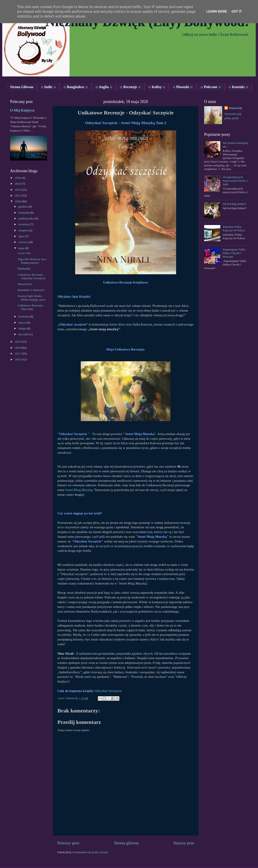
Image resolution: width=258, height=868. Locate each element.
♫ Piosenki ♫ (183, 87)
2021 (18, 195)
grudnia (23, 206)
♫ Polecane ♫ (210, 87)
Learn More (217, 11)
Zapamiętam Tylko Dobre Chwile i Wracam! (234, 253)
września (24, 224)
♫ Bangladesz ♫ (75, 87)
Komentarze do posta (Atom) (90, 852)
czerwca (24, 242)
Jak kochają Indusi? (234, 204)
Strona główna (126, 843)
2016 (18, 359)
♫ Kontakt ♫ (238, 87)
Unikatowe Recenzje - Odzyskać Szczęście (32, 276)
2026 (18, 178)
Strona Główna (22, 87)
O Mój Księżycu (22, 110)
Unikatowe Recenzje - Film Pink (31, 307)
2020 (18, 201)
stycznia (24, 334)
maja (22, 248)
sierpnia (24, 230)
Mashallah (24, 269)
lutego (23, 328)
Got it (237, 11)
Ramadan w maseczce (31, 290)
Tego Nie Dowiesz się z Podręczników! (32, 261)
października (26, 218)
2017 (18, 354)
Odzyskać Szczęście (109, 691)
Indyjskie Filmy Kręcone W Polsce (234, 229)
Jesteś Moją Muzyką (79, 490)
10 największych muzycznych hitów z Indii (235, 181)
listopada (24, 213)
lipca (22, 236)
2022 (18, 190)
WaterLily (235, 108)
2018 (18, 348)
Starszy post (184, 843)
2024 (18, 184)
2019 (18, 342)
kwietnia (24, 316)
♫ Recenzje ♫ (130, 87)
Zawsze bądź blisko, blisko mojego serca (32, 298)
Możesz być (25, 284)
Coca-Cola (24, 253)
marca (22, 322)
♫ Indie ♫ (48, 87)
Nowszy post (68, 843)
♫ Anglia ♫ (104, 87)
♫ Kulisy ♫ (157, 87)
